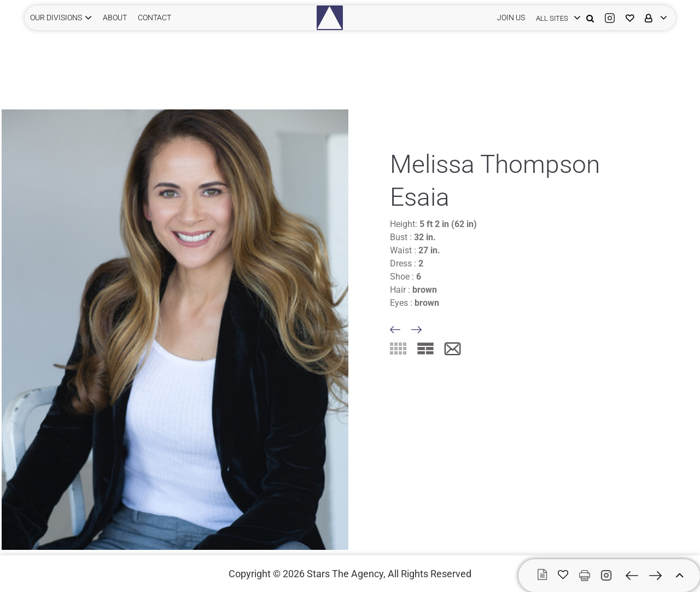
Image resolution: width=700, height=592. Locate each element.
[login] (556, 18)
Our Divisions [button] (56, 18)
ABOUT (115, 18)
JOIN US (511, 18)
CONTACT (154, 18)
